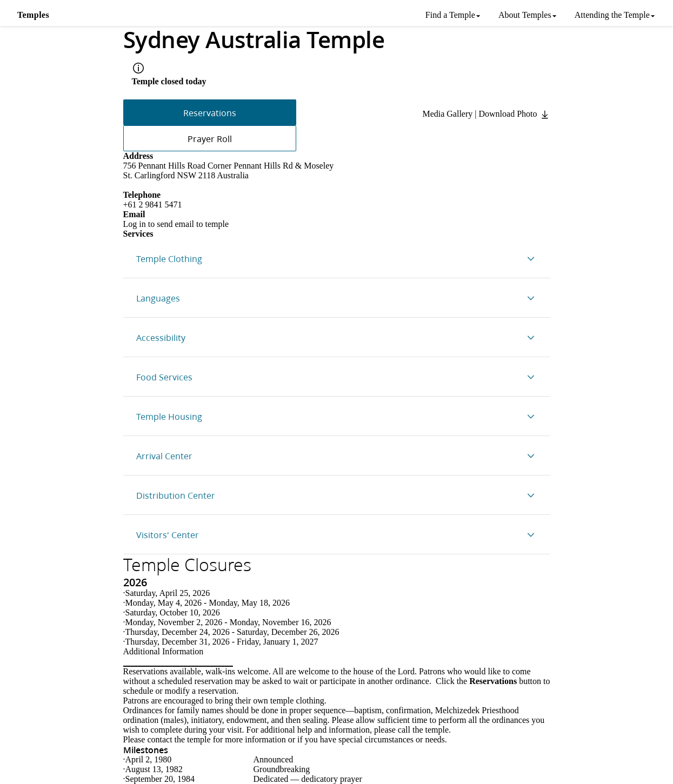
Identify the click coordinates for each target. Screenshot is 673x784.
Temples (33, 15)
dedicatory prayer (331, 779)
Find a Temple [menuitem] (450, 15)
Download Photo (515, 114)
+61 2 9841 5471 (153, 205)
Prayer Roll (210, 139)
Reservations (210, 113)
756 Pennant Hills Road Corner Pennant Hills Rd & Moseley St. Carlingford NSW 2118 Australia (229, 170)
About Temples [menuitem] (525, 15)
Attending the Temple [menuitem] (612, 15)
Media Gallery (447, 114)
